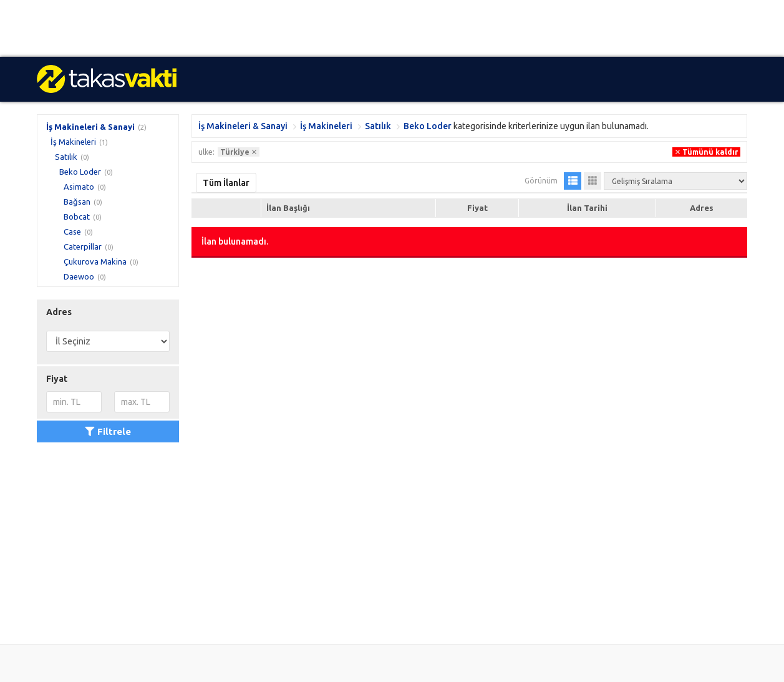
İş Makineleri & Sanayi (90, 127)
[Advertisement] (374, 28)
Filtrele (108, 431)
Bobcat (77, 217)
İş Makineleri (73, 142)
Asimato (79, 187)
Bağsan (77, 202)
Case (72, 231)
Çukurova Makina (95, 261)
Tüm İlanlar (226, 183)
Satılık (66, 157)
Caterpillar (83, 246)
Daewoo (79, 276)
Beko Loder (80, 172)
